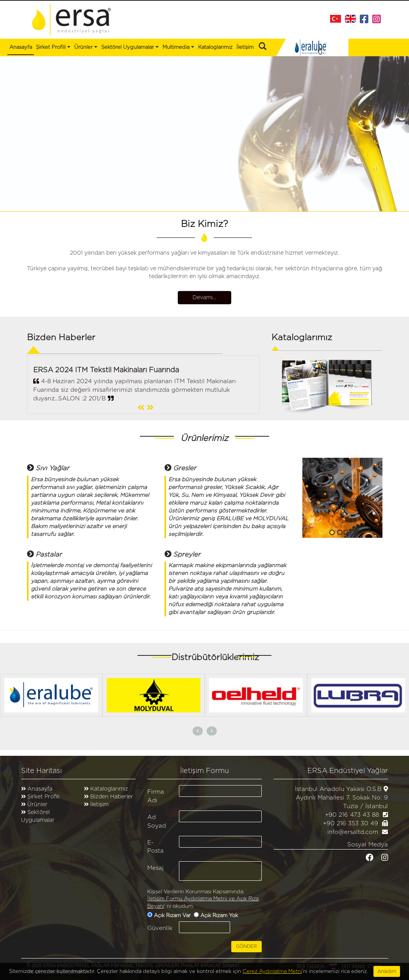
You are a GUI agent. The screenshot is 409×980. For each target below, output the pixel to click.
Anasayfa (21, 47)
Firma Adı (156, 796)
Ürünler (38, 805)
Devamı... (205, 298)
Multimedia (178, 47)
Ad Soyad (157, 821)
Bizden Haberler (111, 797)
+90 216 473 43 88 (352, 815)
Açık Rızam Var (173, 916)
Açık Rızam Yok (220, 916)
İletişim (245, 47)
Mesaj (155, 868)
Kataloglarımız (215, 47)
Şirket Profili (53, 47)
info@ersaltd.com (353, 832)
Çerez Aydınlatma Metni (272, 975)
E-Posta (155, 847)
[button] (308, 498)
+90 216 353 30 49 (351, 824)
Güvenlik (160, 928)
